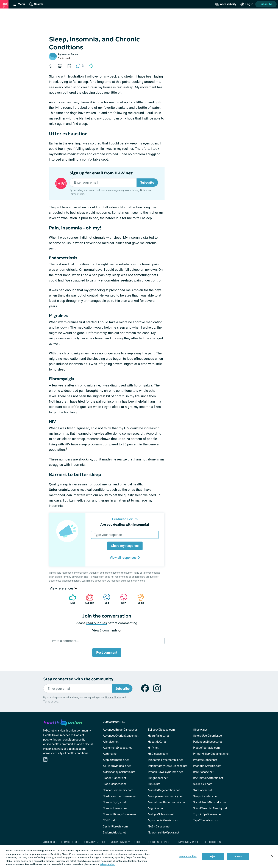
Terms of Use (77, 194)
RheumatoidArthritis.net (208, 778)
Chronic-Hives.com (115, 808)
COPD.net (109, 820)
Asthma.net (110, 754)
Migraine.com (157, 808)
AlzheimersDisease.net (117, 748)
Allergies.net (111, 742)
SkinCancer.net (202, 790)
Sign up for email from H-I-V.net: (102, 173)
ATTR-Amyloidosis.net (117, 766)
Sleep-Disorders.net (205, 796)
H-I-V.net (153, 748)
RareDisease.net (203, 772)
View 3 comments (107, 630)
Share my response (125, 546)
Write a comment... (65, 641)
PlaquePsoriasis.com (206, 748)
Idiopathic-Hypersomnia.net (165, 760)
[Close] (272, 856)
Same (139, 599)
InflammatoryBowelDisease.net (168, 766)
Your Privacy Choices (126, 842)
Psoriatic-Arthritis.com (207, 766)
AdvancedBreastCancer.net (120, 730)
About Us (50, 842)
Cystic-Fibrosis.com (115, 826)
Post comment (107, 652)
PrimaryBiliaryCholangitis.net (211, 754)
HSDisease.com (158, 754)
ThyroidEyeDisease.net (207, 814)
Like (71, 599)
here (142, 581)
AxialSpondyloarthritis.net (119, 772)
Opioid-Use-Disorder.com (209, 736)
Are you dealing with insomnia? (125, 524)
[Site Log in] (247, 4)
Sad (105, 599)
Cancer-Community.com (118, 790)
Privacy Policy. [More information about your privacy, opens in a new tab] (107, 864)
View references (63, 588)
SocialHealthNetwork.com (210, 802)
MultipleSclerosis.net (161, 814)
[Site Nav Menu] (19, 4)
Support (88, 599)
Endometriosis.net (114, 833)
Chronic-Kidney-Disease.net (120, 814)
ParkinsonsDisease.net (208, 742)
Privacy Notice (139, 190)
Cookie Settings (159, 842)
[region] (139, 857)
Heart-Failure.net (158, 736)
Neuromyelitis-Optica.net (163, 833)
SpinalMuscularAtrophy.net (210, 808)
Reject (213, 856)
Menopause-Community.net (165, 796)
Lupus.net (154, 784)
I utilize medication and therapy (86, 500)
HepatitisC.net (157, 742)
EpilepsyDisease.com (161, 730)
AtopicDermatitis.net (116, 760)
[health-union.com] (63, 722)
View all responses (125, 558)
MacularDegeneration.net (164, 790)
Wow (122, 599)
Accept (238, 856)
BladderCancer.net (114, 778)
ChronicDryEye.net (114, 802)
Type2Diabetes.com (206, 820)
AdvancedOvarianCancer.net (121, 736)
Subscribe (266, 4)
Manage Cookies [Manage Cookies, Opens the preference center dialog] (188, 856)
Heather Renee (70, 55)
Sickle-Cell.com (203, 784)
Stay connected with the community (78, 679)
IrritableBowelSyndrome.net (165, 772)
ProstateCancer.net (205, 760)
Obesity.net (200, 730)
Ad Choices (213, 842)
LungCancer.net (158, 778)
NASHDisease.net (159, 826)
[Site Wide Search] (36, 4)
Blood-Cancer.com (114, 784)
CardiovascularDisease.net (120, 796)
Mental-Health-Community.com (167, 802)
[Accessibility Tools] (226, 4)
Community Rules (188, 842)
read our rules (97, 623)
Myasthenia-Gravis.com (163, 820)
